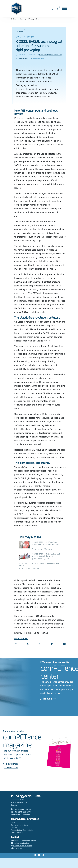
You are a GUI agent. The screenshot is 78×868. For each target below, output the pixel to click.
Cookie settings (17, 833)
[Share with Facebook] (16, 644)
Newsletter (17, 848)
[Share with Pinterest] (40, 644)
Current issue (11, 768)
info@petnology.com (21, 815)
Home (22, 19)
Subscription (16, 822)
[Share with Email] (64, 644)
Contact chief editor (20, 843)
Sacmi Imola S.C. (22, 59)
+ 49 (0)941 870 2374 (21, 809)
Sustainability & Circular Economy (51, 55)
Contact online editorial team (24, 841)
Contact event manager (21, 846)
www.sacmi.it (21, 639)
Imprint (14, 828)
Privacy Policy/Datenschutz (22, 830)
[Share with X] (28, 644)
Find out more (48, 699)
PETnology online (33, 19)
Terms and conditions (20, 825)
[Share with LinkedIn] (52, 644)
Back (20, 31)
